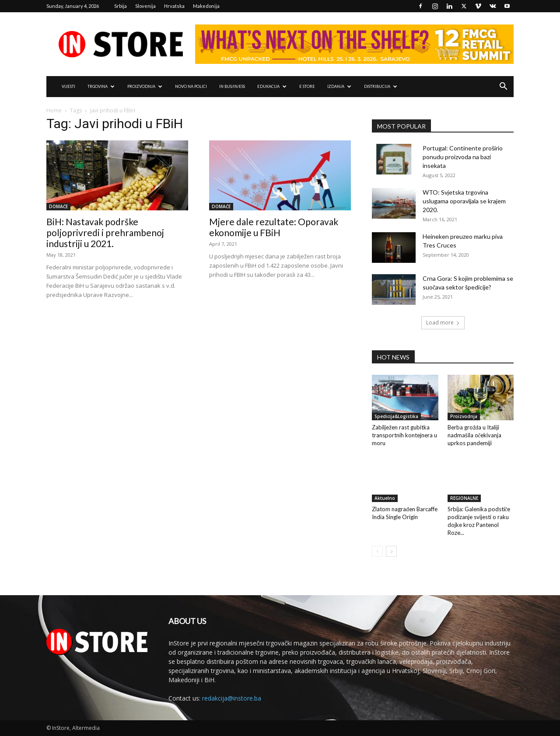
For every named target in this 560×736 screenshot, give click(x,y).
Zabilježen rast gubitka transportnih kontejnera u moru (404, 435)
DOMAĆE (58, 206)
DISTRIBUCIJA (381, 86)
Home (54, 110)
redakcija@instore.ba (232, 698)
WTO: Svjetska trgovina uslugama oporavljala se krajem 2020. (464, 201)
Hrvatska (174, 6)
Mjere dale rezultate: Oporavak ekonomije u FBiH (274, 227)
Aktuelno (385, 498)
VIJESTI (68, 86)
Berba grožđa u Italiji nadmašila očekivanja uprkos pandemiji (475, 435)
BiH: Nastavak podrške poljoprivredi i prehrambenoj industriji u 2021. (105, 232)
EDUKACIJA (272, 86)
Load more (443, 323)
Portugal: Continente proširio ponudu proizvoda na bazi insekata (463, 157)
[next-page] (391, 551)
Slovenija (145, 6)
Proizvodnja (464, 416)
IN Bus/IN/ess (232, 86)
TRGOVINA (101, 86)
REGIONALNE (464, 498)
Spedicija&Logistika (396, 416)
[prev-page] (377, 551)
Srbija (121, 6)
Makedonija (206, 6)
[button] (503, 87)
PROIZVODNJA (145, 86)
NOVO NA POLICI (191, 86)
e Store (307, 86)
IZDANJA (339, 86)
